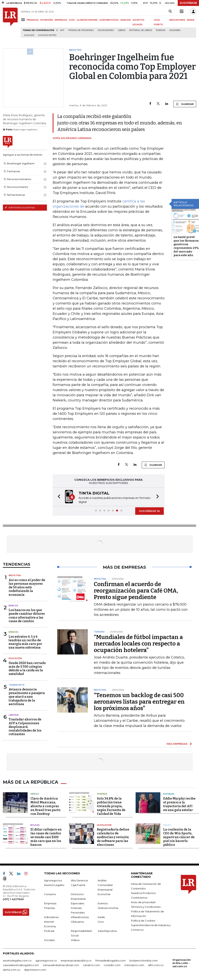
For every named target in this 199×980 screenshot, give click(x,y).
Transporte (17, 684)
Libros (122, 30)
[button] (58, 497)
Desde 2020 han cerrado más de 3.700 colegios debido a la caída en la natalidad (27, 668)
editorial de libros (141, 30)
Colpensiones (106, 30)
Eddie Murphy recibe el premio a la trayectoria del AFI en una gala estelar (179, 803)
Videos (75, 939)
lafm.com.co (156, 964)
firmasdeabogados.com (111, 959)
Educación (15, 658)
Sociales (169, 793)
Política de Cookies (143, 919)
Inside (101, 916)
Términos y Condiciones (146, 906)
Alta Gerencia (79, 879)
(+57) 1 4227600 (13, 898)
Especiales (77, 902)
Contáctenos (139, 896)
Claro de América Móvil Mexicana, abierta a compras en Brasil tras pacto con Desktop (45, 805)
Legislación (104, 824)
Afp (62, 30)
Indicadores (51, 916)
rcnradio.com (112, 964)
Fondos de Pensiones (81, 30)
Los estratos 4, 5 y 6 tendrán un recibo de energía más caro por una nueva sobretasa (25, 642)
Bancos (13, 605)
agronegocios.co (46, 959)
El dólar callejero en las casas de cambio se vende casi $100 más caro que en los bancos (46, 836)
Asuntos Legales (54, 884)
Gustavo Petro (47, 35)
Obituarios (77, 921)
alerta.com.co (12, 969)
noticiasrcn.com (134, 964)
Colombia (175, 30)
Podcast (49, 930)
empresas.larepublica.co (76, 959)
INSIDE (191, 20)
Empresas (50, 902)
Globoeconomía (108, 907)
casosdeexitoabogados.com (21, 964)
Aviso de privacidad (143, 901)
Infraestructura (80, 916)
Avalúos (29, 35)
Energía (161, 30)
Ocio (101, 921)
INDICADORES (177, 20)
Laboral (14, 714)
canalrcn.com (91, 964)
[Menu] (24, 20)
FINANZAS (33, 20)
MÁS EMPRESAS (177, 743)
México (35, 793)
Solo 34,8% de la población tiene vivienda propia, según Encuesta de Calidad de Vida (111, 805)
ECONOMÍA (47, 20)
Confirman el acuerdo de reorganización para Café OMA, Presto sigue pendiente (136, 590)
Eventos (103, 902)
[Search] (170, 11)
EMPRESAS (61, 20)
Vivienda (102, 793)
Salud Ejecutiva (107, 930)
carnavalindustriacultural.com (61, 964)
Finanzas (49, 907)
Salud (167, 824)
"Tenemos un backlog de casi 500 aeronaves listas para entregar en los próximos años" (139, 701)
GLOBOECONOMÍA (87, 20)
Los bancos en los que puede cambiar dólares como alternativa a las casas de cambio (27, 615)
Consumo (50, 893)
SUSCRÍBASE (188, 3)
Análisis (102, 879)
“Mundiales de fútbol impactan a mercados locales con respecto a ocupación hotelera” (138, 643)
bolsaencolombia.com (144, 959)
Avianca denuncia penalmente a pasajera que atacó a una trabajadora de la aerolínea (27, 696)
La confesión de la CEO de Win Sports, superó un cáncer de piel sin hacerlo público (179, 836)
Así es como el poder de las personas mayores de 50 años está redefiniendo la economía (27, 587)
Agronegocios (53, 879)
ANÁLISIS (126, 20)
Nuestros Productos (143, 892)
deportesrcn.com (35, 969)
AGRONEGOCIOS (109, 20)
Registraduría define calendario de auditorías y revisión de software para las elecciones (113, 836)
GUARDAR (185, 104)
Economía (104, 893)
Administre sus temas (20, 207)
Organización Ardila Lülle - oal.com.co (182, 962)
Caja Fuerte (78, 884)
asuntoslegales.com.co (17, 959)
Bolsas (35, 824)
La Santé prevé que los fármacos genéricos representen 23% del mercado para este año (186, 246)
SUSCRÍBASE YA (149, 511)
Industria (15, 575)
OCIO (72, 20)
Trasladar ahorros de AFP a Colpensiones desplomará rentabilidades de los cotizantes (25, 726)
